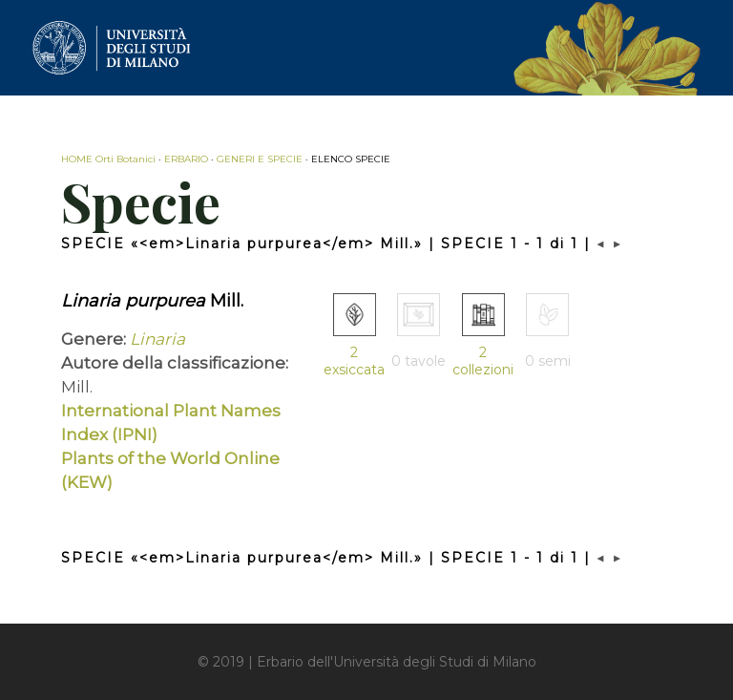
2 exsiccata (354, 361)
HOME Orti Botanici (108, 159)
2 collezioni (483, 361)
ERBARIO (186, 159)
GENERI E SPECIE (260, 159)
